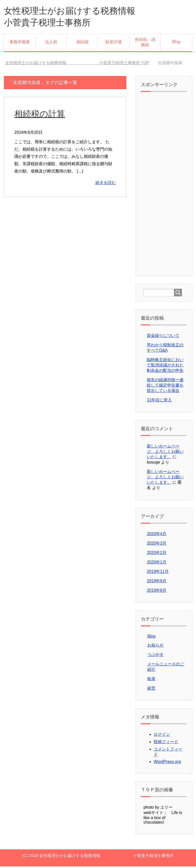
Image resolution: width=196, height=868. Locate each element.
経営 (151, 690)
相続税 (82, 43)
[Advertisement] (164, 187)
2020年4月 (157, 535)
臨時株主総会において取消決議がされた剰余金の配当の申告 (165, 367)
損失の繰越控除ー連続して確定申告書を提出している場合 (165, 387)
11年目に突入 (159, 402)
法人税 (51, 43)
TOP (77, 64)
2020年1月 (157, 564)
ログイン (162, 736)
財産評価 (114, 43)
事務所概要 (20, 43)
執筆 (151, 680)
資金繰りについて (163, 337)
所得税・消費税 (145, 44)
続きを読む (106, 184)
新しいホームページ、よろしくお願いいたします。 (165, 453)
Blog (176, 43)
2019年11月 (158, 573)
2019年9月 (157, 582)
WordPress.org (167, 763)
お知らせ (155, 647)
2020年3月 (157, 545)
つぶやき (155, 656)
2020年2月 (157, 554)
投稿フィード (166, 743)
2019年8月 (157, 592)
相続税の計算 (40, 115)
